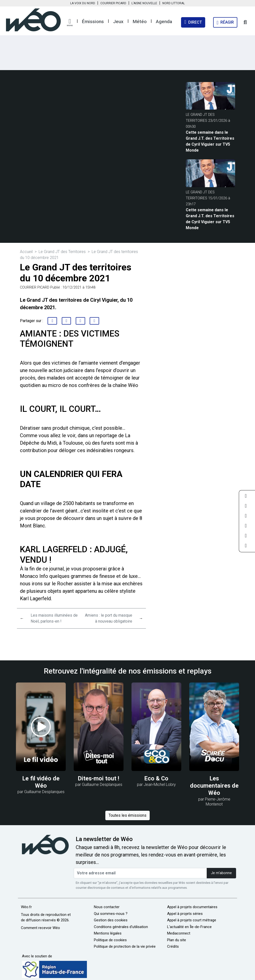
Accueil (26, 252)
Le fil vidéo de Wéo (41, 782)
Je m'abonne (221, 873)
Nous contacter (107, 907)
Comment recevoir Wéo (40, 928)
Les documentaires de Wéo (214, 786)
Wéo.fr (26, 907)
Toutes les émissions (127, 815)
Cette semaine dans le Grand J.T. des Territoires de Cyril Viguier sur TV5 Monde (210, 141)
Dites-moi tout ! (99, 778)
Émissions (93, 21)
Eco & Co (156, 778)
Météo (140, 21)
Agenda (164, 21)
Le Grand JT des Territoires (62, 252)
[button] (70, 23)
